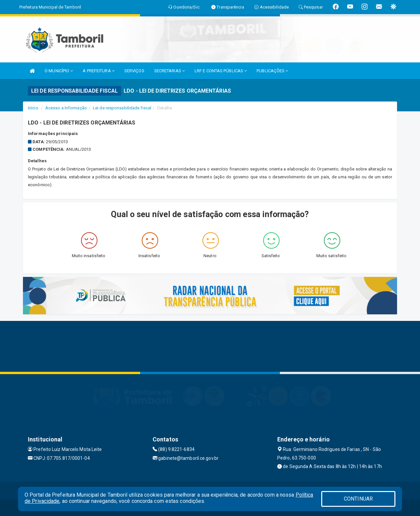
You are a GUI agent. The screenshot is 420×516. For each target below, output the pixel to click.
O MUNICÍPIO (59, 71)
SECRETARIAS (169, 71)
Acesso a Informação (66, 108)
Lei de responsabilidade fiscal (122, 108)
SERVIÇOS (134, 71)
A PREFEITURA (98, 71)
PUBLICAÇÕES (272, 71)
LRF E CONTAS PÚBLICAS (221, 71)
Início (33, 108)
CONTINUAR (358, 499)
